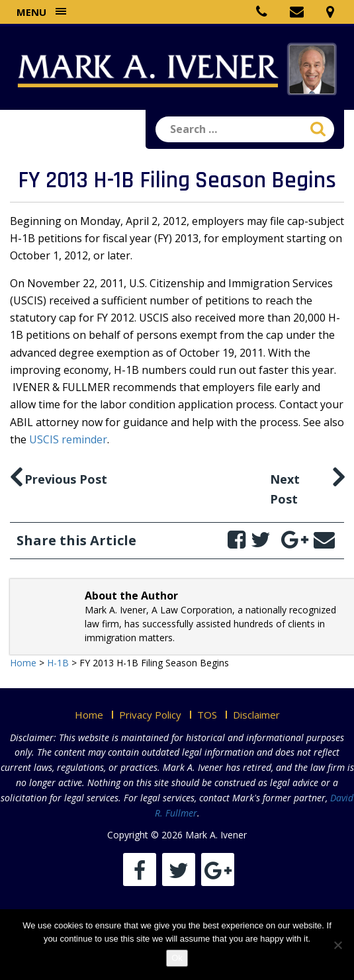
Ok (177, 958)
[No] (337, 945)
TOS (207, 715)
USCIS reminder (68, 439)
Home (89, 715)
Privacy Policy (150, 715)
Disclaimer (256, 715)
